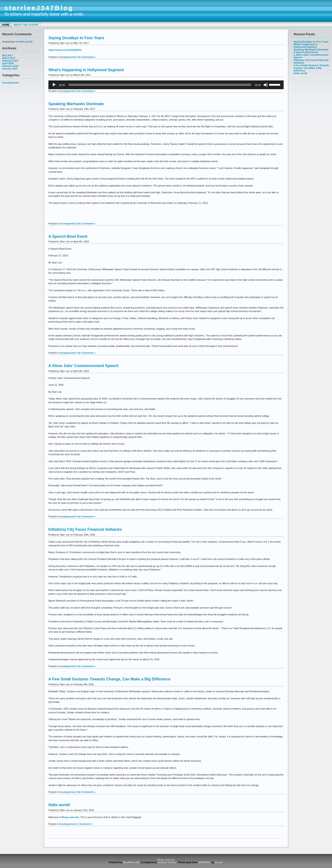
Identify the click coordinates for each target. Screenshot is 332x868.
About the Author (26, 25)
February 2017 (10, 61)
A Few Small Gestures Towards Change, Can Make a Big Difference (311, 68)
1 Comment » (85, 824)
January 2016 (10, 69)
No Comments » (87, 57)
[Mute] (266, 85)
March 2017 (9, 58)
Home (6, 25)
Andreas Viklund (167, 862)
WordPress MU (131, 862)
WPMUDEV (204, 862)
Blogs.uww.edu (70, 817)
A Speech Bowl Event (306, 52)
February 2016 (10, 66)
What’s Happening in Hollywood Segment (306, 46)
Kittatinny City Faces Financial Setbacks (85, 529)
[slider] (160, 85)
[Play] (54, 85)
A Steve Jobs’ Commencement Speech (84, 366)
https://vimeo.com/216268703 (65, 50)
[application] (166, 85)
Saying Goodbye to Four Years (311, 42)
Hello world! (26, 42)
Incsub (219, 862)
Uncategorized (10, 83)
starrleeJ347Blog (39, 8)
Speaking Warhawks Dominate (311, 50)
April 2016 (8, 63)
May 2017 (8, 55)
